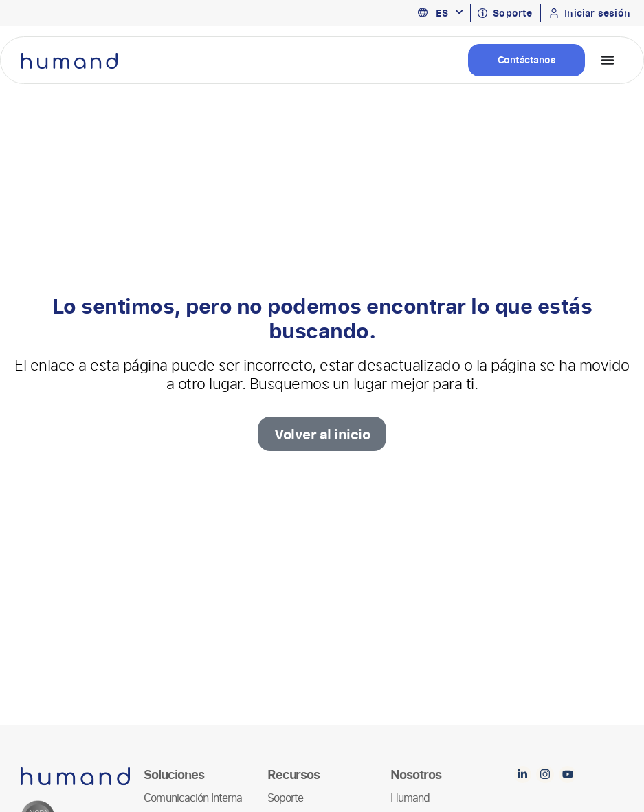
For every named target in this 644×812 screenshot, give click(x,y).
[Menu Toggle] (608, 60)
